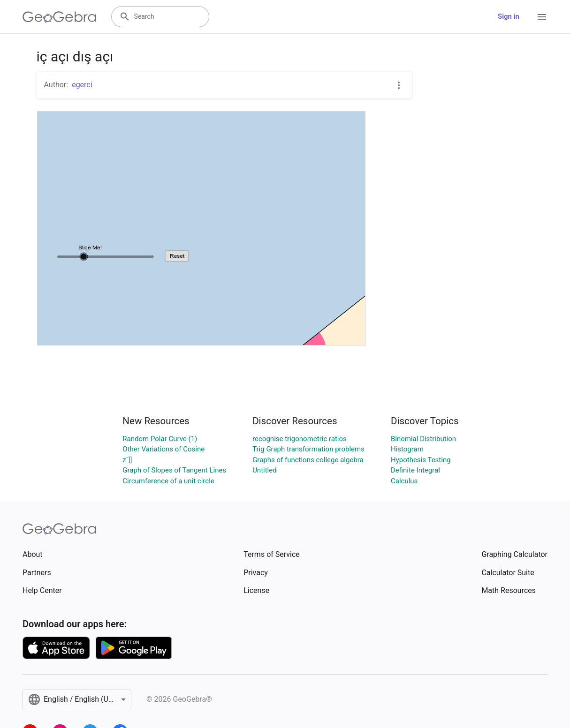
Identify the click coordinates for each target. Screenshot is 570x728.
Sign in (509, 16)
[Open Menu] (542, 17)
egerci (82, 85)
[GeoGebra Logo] (59, 17)
